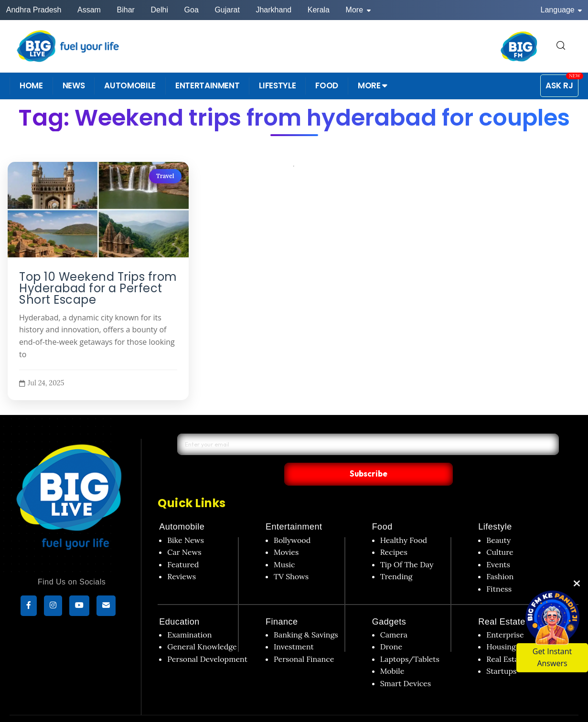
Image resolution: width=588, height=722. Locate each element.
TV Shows (291, 557)
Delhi (159, 10)
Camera (394, 615)
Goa (192, 10)
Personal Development (207, 639)
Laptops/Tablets (410, 639)
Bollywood (292, 520)
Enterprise (505, 615)
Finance (282, 602)
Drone (391, 627)
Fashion (500, 557)
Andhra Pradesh (34, 10)
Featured (183, 544)
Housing (501, 627)
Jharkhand (273, 10)
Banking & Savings (306, 615)
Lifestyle (495, 507)
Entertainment (294, 507)
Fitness (499, 569)
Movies (286, 532)
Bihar (126, 10)
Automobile (182, 507)
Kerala (319, 10)
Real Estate (502, 602)
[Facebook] (29, 607)
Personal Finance (304, 639)
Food (382, 507)
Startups (501, 651)
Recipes (394, 532)
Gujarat (227, 10)
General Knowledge (202, 627)
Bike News (186, 520)
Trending (396, 557)
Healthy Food (404, 520)
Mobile (392, 651)
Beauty (498, 520)
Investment (294, 627)
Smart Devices (406, 663)
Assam (89, 10)
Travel (165, 176)
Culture (500, 532)
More (358, 10)
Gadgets (389, 602)
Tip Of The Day (407, 544)
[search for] (561, 46)
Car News (184, 532)
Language (561, 10)
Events (498, 544)
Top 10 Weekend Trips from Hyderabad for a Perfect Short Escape (98, 288)
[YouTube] (79, 607)
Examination (189, 615)
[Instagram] (53, 607)
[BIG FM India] (519, 46)
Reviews (182, 557)
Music (284, 544)
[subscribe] (106, 607)
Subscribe (455, 454)
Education (179, 602)
